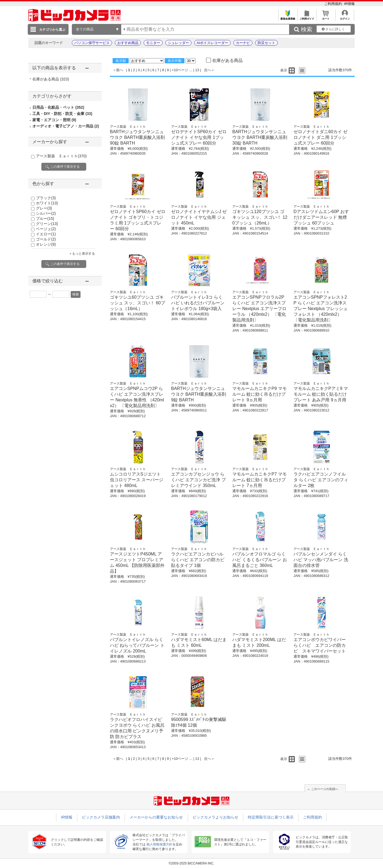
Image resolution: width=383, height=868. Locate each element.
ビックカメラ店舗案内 (101, 817)
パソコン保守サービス (92, 43)
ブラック (46, 198)
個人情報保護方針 (159, 844)
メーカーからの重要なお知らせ (156, 817)
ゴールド (46, 239)
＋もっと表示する (82, 254)
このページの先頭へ (325, 789)
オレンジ (46, 244)
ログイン (345, 17)
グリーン (47, 224)
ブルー (45, 218)
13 (197, 70)
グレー (44, 208)
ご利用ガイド (307, 17)
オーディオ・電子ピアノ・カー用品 (66, 126)
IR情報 (349, 4)
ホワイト (47, 203)
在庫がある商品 (51, 79)
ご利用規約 (334, 4)
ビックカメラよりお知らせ (215, 817)
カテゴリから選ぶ (52, 30)
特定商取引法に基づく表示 (271, 817)
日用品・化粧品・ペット (58, 107)
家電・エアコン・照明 (54, 120)
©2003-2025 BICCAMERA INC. (191, 863)
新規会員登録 (288, 17)
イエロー (46, 234)
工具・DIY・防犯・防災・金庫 (62, 114)
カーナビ (243, 43)
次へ (208, 70)
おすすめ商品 (128, 43)
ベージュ (46, 229)
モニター (153, 43)
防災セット (266, 43)
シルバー (46, 213)
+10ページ (180, 70)
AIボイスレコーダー (212, 43)
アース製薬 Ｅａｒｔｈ (61, 156)
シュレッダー (178, 43)
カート (326, 17)
